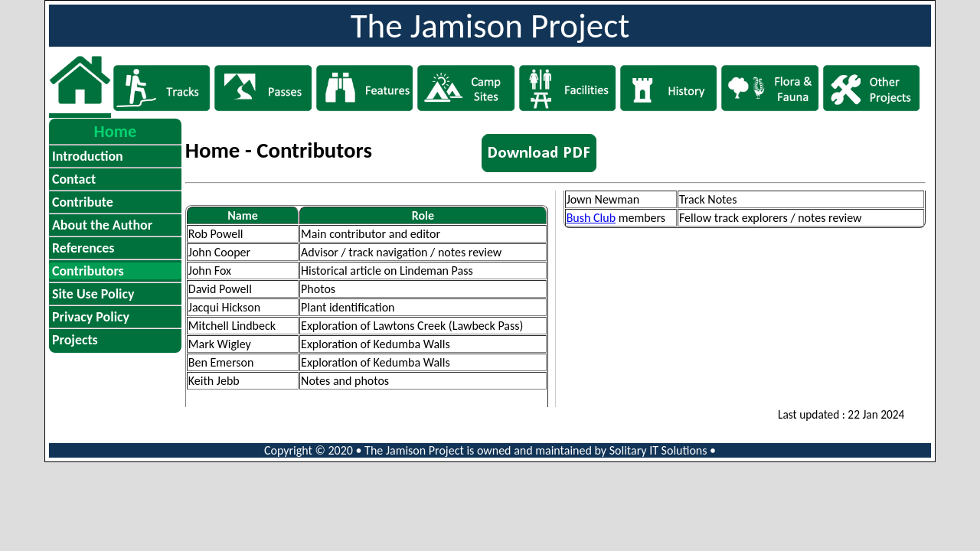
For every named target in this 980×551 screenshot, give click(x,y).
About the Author (102, 225)
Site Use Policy (93, 294)
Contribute (83, 202)
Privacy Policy (91, 317)
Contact (74, 179)
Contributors (88, 271)
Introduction (88, 156)
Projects (75, 340)
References (83, 248)
